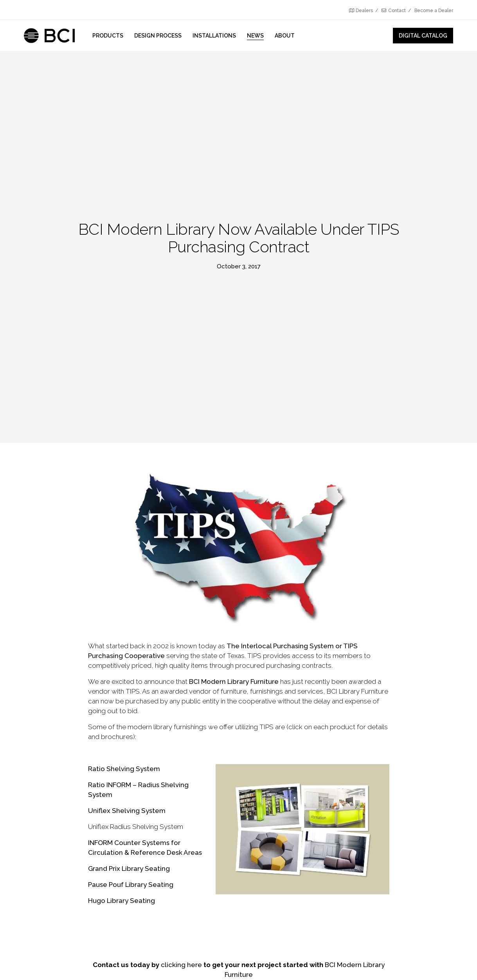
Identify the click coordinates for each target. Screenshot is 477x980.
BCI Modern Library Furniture (234, 682)
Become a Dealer (434, 11)
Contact (394, 11)
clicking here (181, 965)
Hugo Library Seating (121, 901)
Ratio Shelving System (124, 769)
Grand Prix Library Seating (129, 869)
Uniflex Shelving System (127, 811)
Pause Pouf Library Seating (131, 885)
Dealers (361, 11)
